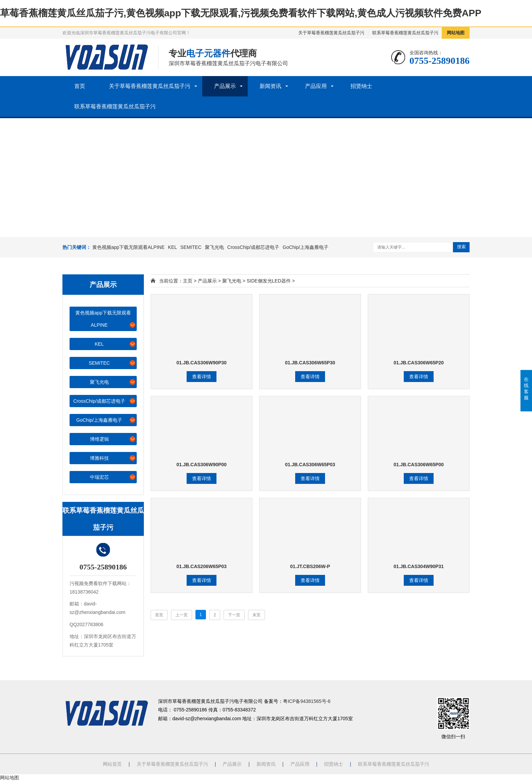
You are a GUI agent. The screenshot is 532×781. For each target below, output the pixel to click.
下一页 (234, 615)
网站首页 (112, 764)
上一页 (182, 615)
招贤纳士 (361, 86)
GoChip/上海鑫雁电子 (306, 247)
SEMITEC (191, 247)
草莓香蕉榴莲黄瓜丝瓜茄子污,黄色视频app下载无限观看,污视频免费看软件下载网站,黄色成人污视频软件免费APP (241, 13)
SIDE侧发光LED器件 (269, 281)
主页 (188, 281)
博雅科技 (113, 458)
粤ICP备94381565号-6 (307, 701)
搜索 (461, 247)
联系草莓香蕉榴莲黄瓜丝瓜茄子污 (405, 33)
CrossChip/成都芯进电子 (253, 247)
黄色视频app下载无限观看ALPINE (128, 247)
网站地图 (456, 33)
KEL (172, 247)
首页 (80, 86)
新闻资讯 (270, 86)
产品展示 (225, 86)
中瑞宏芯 (113, 477)
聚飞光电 (214, 247)
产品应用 (316, 86)
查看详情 (202, 377)
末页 (256, 615)
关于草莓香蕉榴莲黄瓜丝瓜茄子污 (331, 33)
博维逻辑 (113, 439)
